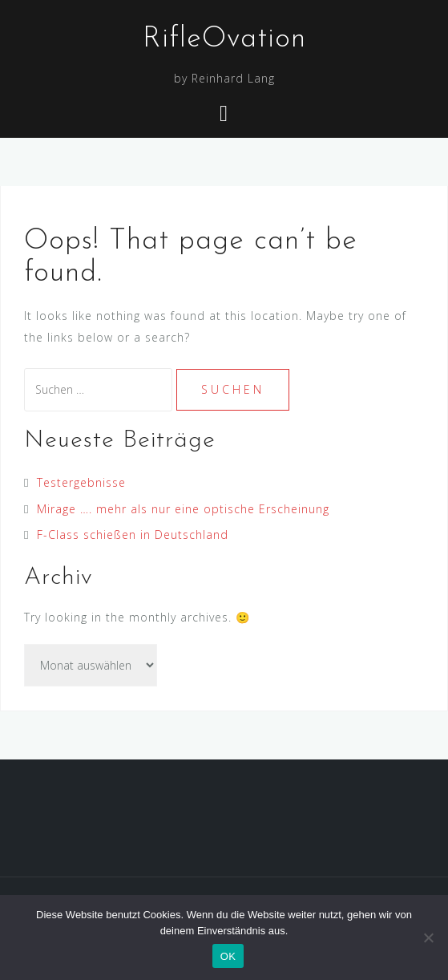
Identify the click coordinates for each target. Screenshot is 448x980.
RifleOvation (224, 39)
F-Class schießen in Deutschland (133, 535)
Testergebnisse (81, 482)
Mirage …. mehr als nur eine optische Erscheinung (183, 509)
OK (228, 956)
